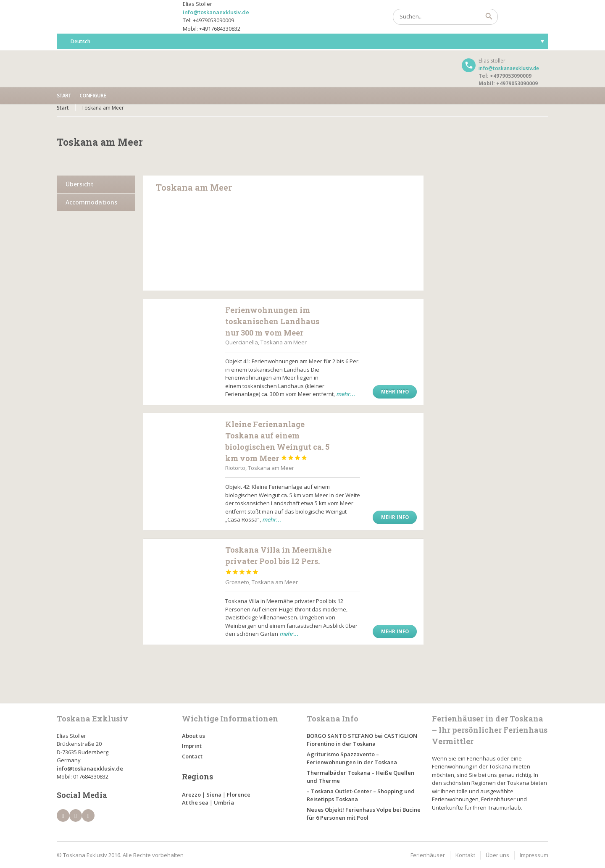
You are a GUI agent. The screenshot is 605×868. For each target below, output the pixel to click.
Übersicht (80, 184)
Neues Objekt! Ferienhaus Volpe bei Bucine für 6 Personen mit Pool (364, 814)
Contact (192, 756)
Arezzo (191, 795)
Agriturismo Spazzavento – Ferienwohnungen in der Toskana (352, 758)
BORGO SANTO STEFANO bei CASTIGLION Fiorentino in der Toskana (362, 740)
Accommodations (91, 202)
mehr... (346, 394)
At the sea (195, 802)
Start (64, 96)
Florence (239, 795)
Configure (93, 96)
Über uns (497, 855)
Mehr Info (395, 392)
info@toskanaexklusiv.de (216, 12)
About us (193, 736)
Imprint (192, 746)
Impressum (534, 855)
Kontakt (465, 855)
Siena (214, 795)
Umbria (224, 802)
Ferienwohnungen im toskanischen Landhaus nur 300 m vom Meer (272, 321)
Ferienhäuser (428, 855)
